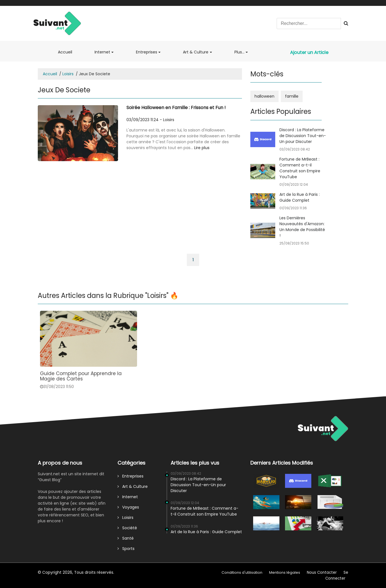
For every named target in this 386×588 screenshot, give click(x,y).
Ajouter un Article (309, 52)
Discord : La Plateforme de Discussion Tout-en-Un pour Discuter (303, 136)
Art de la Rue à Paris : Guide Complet (300, 197)
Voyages (128, 507)
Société (127, 528)
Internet (102, 52)
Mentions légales (285, 572)
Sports (126, 549)
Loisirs (68, 74)
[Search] (309, 23)
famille (292, 96)
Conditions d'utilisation (242, 572)
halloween (264, 96)
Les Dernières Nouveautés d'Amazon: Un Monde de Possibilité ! (302, 227)
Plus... (239, 52)
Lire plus (202, 148)
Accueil (68, 52)
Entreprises (147, 52)
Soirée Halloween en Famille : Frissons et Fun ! (176, 108)
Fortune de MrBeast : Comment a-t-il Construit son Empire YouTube (300, 168)
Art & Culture (196, 52)
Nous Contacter (322, 572)
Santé (126, 538)
